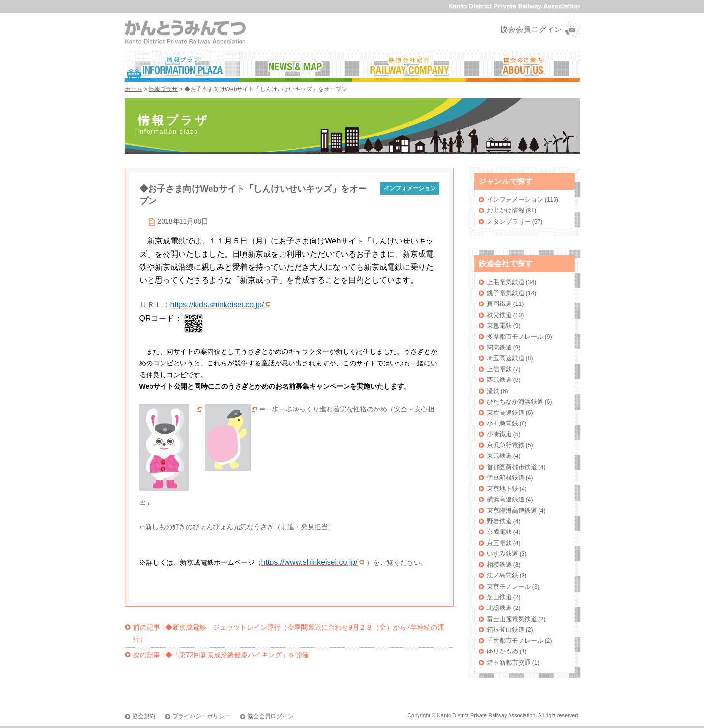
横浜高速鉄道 (506, 499)
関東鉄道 (499, 347)
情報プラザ (163, 89)
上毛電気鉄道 (506, 282)
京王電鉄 (499, 543)
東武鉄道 (499, 456)
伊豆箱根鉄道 (506, 478)
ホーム (134, 89)
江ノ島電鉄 (502, 575)
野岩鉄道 (499, 521)
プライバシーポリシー (201, 716)
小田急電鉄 (502, 423)
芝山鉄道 (499, 597)
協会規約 (144, 716)
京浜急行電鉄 (506, 445)
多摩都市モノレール (515, 337)
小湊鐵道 (499, 434)
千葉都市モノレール (515, 641)
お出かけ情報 (506, 210)
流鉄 (493, 391)
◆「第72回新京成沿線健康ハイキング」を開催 (221, 655)
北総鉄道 (499, 608)
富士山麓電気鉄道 (512, 619)
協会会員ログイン (531, 29)
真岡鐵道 (499, 304)
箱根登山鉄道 (506, 629)
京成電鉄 (499, 532)
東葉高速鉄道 (506, 413)
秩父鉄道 (499, 315)
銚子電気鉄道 (506, 293)
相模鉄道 (499, 565)
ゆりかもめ (502, 651)
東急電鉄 (499, 326)
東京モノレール (509, 586)
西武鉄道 (499, 380)
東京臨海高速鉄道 (512, 510)
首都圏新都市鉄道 (512, 467)
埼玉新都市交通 (509, 662)
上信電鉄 (499, 369)
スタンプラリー (509, 221)
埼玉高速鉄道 (506, 358)
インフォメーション (515, 200)
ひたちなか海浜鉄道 (515, 402)
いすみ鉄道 (502, 554)
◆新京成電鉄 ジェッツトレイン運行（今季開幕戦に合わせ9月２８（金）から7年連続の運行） (289, 633)
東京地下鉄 (502, 489)
